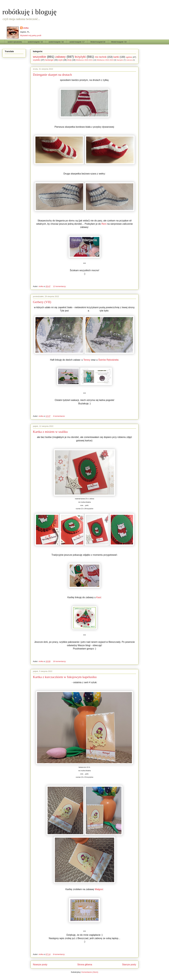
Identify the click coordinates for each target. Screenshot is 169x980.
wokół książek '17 (77, 42)
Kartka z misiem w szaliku (50, 432)
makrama (129, 60)
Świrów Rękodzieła (108, 360)
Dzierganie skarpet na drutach (52, 75)
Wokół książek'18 (98, 42)
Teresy (87, 360)
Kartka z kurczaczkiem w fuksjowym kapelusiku (65, 677)
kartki (116, 57)
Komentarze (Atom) (90, 972)
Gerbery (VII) (42, 302)
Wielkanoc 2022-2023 (105, 60)
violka (26, 28)
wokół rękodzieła (15, 42)
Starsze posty (129, 965)
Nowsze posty (40, 965)
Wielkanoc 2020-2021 (84, 60)
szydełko (37, 60)
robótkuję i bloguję (29, 12)
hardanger (49, 60)
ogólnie (129, 57)
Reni (104, 224)
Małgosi (99, 889)
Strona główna (85, 965)
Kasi (99, 597)
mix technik (101, 57)
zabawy (60, 57)
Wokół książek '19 (119, 42)
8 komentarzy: (59, 954)
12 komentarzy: (60, 286)
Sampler (120, 60)
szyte (60, 60)
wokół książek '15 (35, 42)
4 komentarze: (59, 416)
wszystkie (40, 57)
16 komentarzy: (60, 661)
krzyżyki (80, 57)
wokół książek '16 (56, 42)
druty (69, 60)
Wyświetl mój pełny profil (31, 35)
